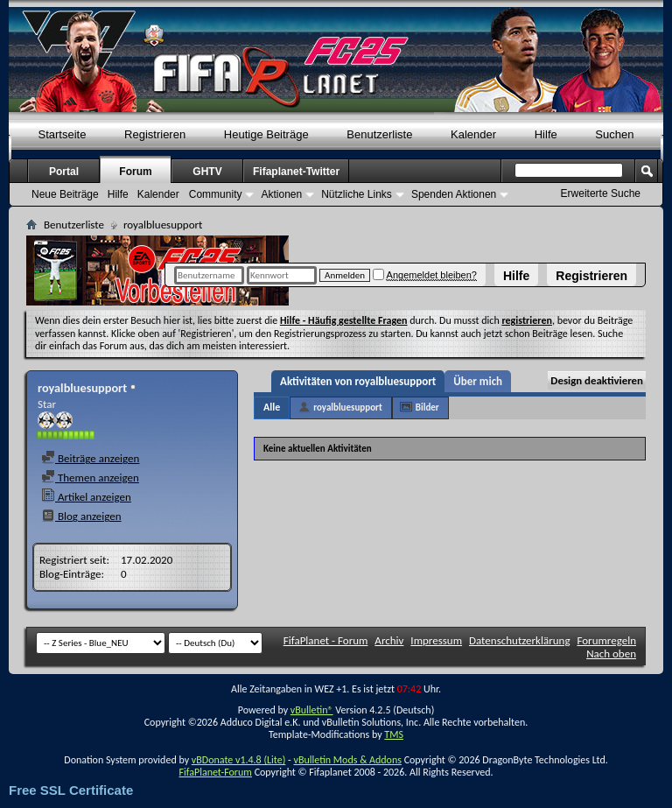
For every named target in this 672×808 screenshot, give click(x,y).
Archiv (389, 640)
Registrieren (591, 276)
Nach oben (611, 653)
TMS (394, 734)
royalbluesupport (348, 408)
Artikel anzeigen (86, 497)
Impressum (436, 640)
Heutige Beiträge (266, 134)
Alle (272, 407)
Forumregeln (606, 640)
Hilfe (516, 276)
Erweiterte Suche (601, 193)
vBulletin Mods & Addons (347, 760)
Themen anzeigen (90, 478)
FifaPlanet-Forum (215, 772)
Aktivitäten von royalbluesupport (358, 381)
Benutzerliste (379, 134)
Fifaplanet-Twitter (296, 172)
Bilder (427, 408)
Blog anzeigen (81, 516)
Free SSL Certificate (71, 790)
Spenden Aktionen (454, 194)
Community (216, 194)
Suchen (614, 134)
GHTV (207, 172)
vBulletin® (312, 710)
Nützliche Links (357, 194)
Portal (64, 172)
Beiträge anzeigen (90, 458)
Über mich (478, 381)
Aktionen (281, 194)
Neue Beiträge (65, 194)
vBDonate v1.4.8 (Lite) (239, 760)
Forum (135, 172)
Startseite (63, 134)
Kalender (473, 134)
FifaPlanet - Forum (326, 640)
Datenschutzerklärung (520, 640)
